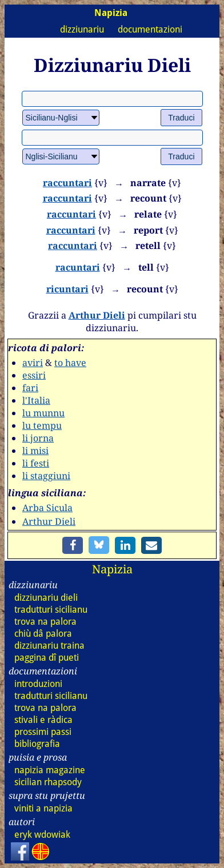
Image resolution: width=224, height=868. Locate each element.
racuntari (78, 267)
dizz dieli (46, 598)
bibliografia (37, 744)
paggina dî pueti (47, 658)
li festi (36, 463)
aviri (33, 363)
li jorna (38, 438)
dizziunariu (82, 29)
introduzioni (38, 684)
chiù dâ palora (43, 634)
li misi (35, 451)
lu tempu (42, 425)
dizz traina (49, 646)
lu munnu (43, 413)
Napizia (112, 569)
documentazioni (150, 29)
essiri (34, 375)
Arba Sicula (47, 508)
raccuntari (67, 183)
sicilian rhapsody (48, 782)
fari (30, 388)
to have (70, 363)
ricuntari (67, 289)
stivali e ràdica (43, 720)
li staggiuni (46, 476)
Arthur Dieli (97, 315)
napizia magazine (50, 770)
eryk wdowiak (42, 835)
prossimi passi (43, 732)
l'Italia (36, 400)
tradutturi (51, 610)
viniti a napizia (43, 808)
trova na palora (45, 622)
